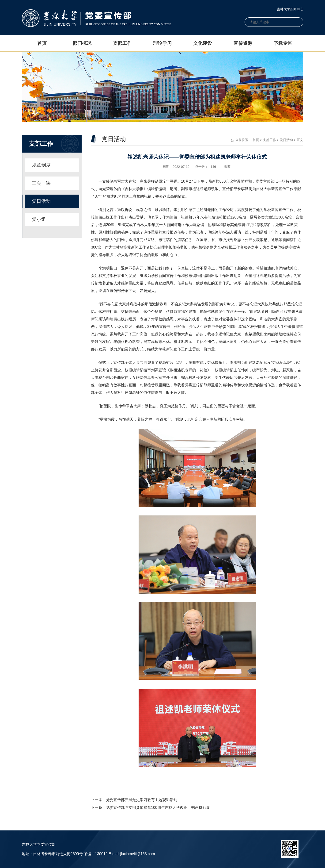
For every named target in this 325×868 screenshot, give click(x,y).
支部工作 (122, 43)
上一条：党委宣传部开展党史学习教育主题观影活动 (134, 800)
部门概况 (82, 43)
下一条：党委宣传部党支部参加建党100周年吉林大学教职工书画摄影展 (150, 808)
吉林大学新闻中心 (290, 9)
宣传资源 (243, 43)
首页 (42, 43)
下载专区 (283, 43)
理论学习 (162, 43)
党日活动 (286, 140)
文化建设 (203, 43)
